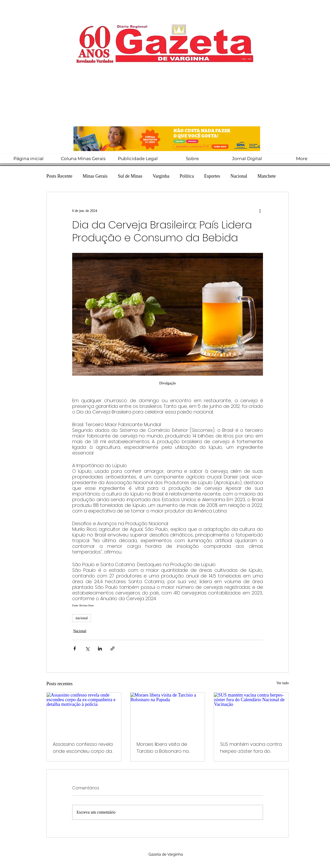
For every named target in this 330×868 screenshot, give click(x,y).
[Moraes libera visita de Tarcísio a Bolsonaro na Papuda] (168, 714)
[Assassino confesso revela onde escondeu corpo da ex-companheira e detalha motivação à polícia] (84, 714)
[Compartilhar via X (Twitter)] (87, 648)
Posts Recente (59, 176)
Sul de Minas (130, 176)
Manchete (267, 176)
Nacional (239, 176)
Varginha (161, 176)
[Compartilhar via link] (113, 648)
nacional (82, 618)
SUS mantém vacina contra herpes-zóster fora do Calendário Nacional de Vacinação (251, 748)
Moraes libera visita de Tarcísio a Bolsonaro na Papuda (163, 748)
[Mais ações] (260, 211)
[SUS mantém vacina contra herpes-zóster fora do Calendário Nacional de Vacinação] (251, 714)
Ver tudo (283, 683)
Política (187, 176)
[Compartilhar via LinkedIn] (100, 648)
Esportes (212, 176)
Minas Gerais (95, 176)
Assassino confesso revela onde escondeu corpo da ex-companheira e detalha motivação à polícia (84, 748)
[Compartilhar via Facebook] (75, 648)
